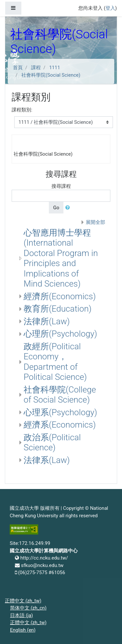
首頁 (18, 68)
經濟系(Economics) (60, 425)
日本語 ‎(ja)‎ (22, 615)
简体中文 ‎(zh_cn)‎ (28, 608)
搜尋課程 (61, 186)
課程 (36, 68)
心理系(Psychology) (60, 412)
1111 (55, 68)
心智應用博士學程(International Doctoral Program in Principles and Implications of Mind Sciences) (61, 258)
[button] (69, 208)
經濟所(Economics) (60, 296)
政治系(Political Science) (52, 443)
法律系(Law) (47, 460)
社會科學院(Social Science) (51, 75)
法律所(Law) (47, 321)
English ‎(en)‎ (23, 630)
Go (56, 208)
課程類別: (22, 110)
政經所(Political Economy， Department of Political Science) (55, 362)
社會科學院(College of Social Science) (60, 395)
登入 (110, 8)
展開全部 (95, 222)
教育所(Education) (58, 309)
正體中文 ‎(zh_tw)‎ (23, 601)
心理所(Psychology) (60, 334)
